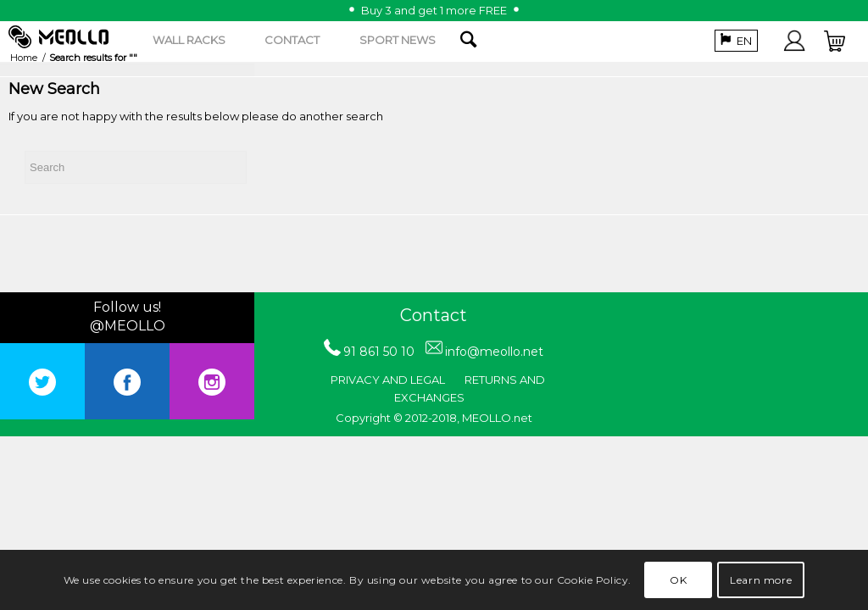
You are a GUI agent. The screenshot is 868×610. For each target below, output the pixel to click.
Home (24, 58)
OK (678, 580)
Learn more (761, 580)
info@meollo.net (494, 352)
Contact (434, 315)
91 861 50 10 (379, 352)
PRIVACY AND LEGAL (388, 380)
